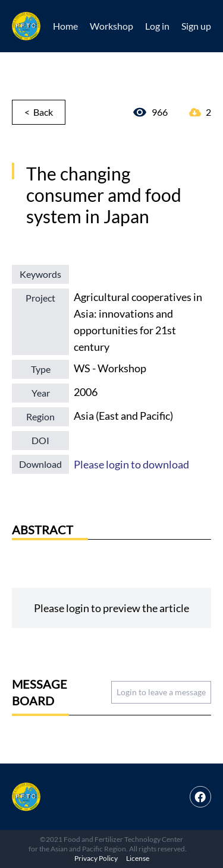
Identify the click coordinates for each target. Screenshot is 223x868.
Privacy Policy (96, 858)
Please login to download (131, 464)
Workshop (111, 26)
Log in (157, 26)
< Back (39, 112)
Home (65, 26)
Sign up (196, 26)
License (138, 858)
